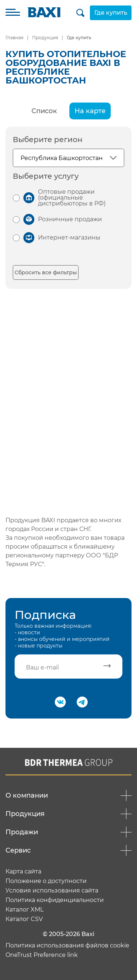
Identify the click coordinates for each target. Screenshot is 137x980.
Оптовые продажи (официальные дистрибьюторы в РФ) (72, 198)
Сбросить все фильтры (46, 272)
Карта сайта (23, 872)
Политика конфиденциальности (55, 900)
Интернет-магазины (69, 237)
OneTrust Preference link (42, 955)
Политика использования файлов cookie (67, 946)
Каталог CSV (24, 919)
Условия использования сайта (52, 891)
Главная (14, 38)
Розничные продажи (70, 219)
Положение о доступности (46, 881)
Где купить (111, 13)
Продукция (45, 38)
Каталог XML (24, 910)
